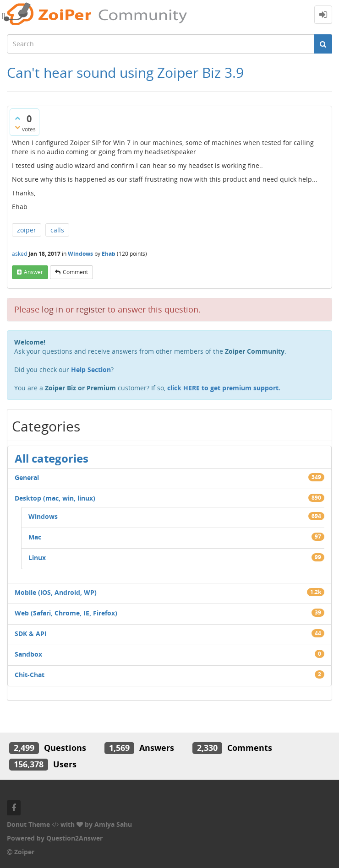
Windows (80, 254)
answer (33, 272)
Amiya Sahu (113, 824)
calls (57, 230)
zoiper (27, 230)
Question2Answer (74, 838)
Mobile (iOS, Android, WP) (56, 592)
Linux (37, 558)
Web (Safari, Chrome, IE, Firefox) (66, 613)
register (91, 309)
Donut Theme (28, 824)
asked (19, 254)
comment (75, 272)
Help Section (91, 369)
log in (52, 309)
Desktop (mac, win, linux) (55, 498)
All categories (52, 458)
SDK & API (31, 633)
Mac (35, 537)
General (27, 477)
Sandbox (28, 654)
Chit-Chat (30, 675)
